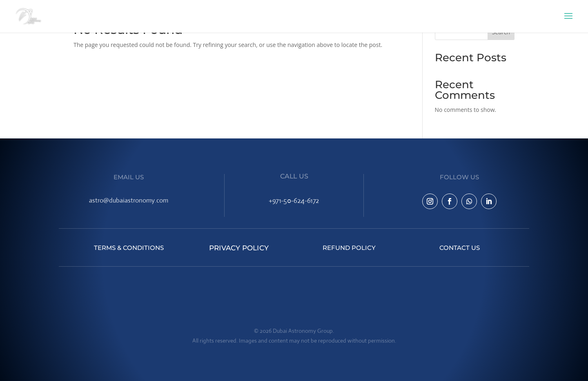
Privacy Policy (239, 248)
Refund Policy (349, 248)
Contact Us (460, 248)
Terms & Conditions (129, 248)
